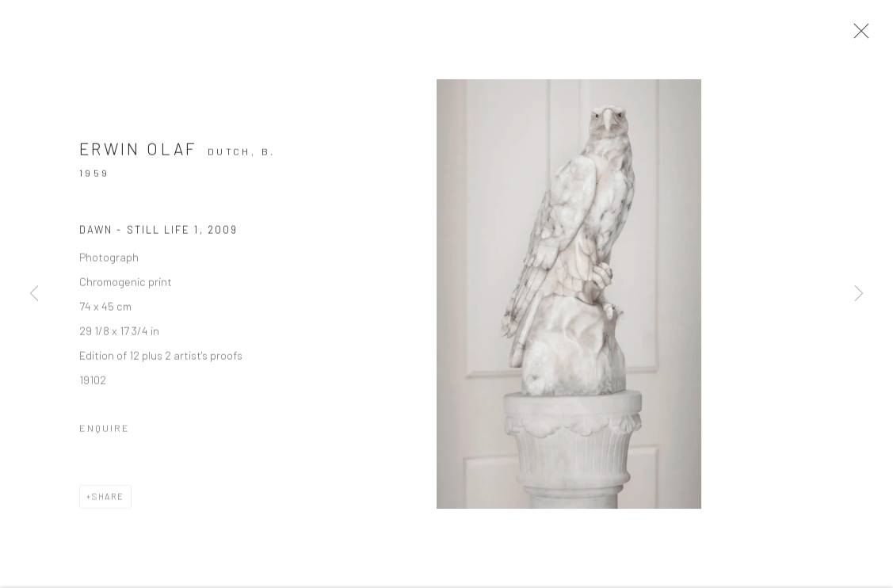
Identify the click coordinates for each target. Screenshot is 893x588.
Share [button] (108, 502)
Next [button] (859, 294)
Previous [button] (34, 294)
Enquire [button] (105, 433)
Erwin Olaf (139, 154)
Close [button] (863, 36)
